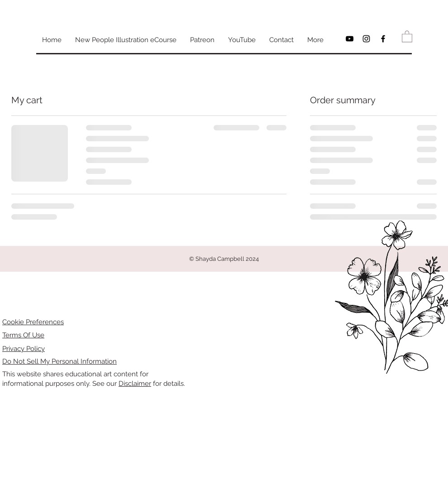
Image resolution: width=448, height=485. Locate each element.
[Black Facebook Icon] (383, 39)
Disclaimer (135, 384)
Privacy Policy (24, 349)
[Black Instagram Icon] (366, 39)
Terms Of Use (23, 335)
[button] (407, 36)
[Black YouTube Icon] (350, 39)
